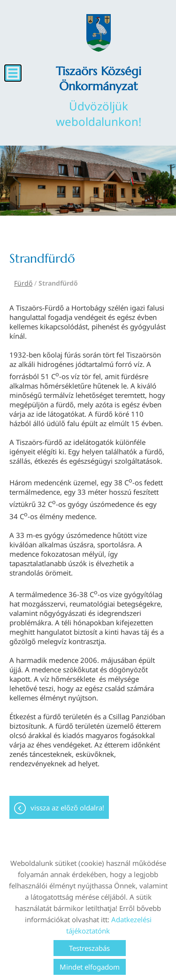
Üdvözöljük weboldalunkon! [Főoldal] (99, 96)
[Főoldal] (99, 33)
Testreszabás (89, 948)
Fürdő (23, 283)
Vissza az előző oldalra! (67, 808)
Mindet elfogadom (90, 967)
